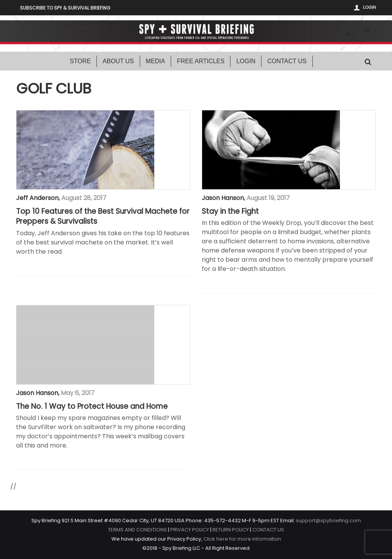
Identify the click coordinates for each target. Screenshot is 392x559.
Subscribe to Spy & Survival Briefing (65, 8)
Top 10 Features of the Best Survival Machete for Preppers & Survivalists (103, 217)
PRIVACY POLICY (190, 530)
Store (80, 61)
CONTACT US (268, 530)
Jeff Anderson (37, 198)
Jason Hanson (223, 198)
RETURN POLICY (231, 530)
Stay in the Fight (230, 211)
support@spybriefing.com (328, 520)
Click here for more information (242, 539)
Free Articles (201, 61)
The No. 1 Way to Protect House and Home (92, 407)
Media (156, 61)
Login (369, 7)
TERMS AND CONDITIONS (137, 530)
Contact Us (287, 61)
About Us (118, 61)
